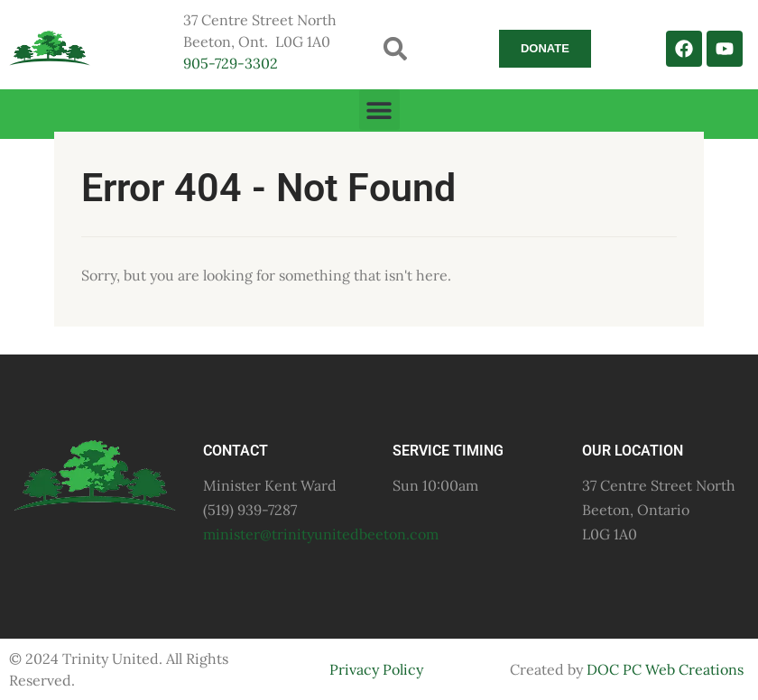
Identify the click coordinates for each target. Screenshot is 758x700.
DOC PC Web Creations (665, 669)
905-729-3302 (231, 63)
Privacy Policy (376, 669)
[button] (396, 48)
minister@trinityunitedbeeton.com (321, 534)
